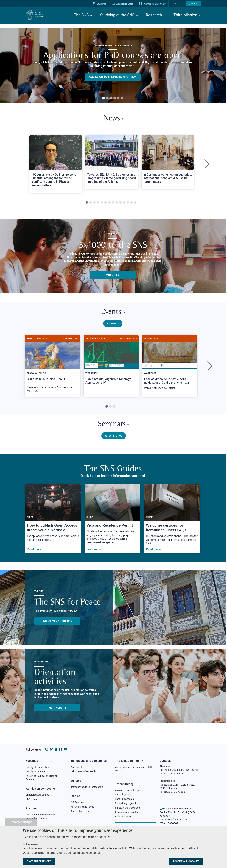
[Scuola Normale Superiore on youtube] (65, 749)
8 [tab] (113, 204)
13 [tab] (132, 204)
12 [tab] (128, 204)
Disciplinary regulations (128, 804)
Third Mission (185, 15)
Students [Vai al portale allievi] (103, 4)
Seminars (113, 428)
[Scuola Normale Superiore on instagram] (47, 749)
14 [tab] (135, 204)
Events (113, 314)
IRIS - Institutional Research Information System (42, 818)
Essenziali (33, 844)
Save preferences (39, 861)
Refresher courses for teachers (88, 787)
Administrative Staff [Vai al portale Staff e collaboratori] (156, 4)
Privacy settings (21, 822)
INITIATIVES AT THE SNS (57, 625)
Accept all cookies (186, 861)
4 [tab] (115, 98)
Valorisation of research (84, 772)
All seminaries (114, 440)
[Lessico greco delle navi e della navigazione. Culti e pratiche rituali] (170, 367)
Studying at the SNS (117, 15)
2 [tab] (107, 98)
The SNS (81, 15)
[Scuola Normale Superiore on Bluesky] (51, 749)
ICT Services (77, 803)
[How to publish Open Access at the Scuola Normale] (53, 523)
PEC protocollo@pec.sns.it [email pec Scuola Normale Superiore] (177, 809)
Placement (77, 767)
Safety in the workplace (128, 809)
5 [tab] (118, 98)
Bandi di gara (123, 795)
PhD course (32, 800)
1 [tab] (103, 98)
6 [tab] (122, 98)
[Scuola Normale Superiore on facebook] (60, 749)
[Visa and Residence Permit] (112, 523)
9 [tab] (117, 204)
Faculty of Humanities (38, 767)
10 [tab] (120, 204)
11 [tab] (124, 204)
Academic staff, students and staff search (135, 769)
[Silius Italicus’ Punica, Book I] (52, 369)
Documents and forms (83, 808)
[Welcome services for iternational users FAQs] (172, 523)
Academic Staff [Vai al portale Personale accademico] (126, 4)
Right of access (124, 818)
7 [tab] (109, 204)
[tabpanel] (113, 65)
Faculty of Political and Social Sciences (43, 778)
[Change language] (180, 4)
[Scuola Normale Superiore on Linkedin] (56, 749)
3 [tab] (111, 98)
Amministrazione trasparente (132, 791)
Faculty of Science (36, 772)
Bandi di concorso (125, 800)
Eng (177, 4)
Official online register (127, 814)
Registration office (81, 812)
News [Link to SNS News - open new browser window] (114, 119)
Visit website (57, 712)
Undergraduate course (39, 796)
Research (154, 15)
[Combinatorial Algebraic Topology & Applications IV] (111, 365)
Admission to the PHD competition (113, 77)
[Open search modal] (193, 4)
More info (113, 276)
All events (113, 326)
